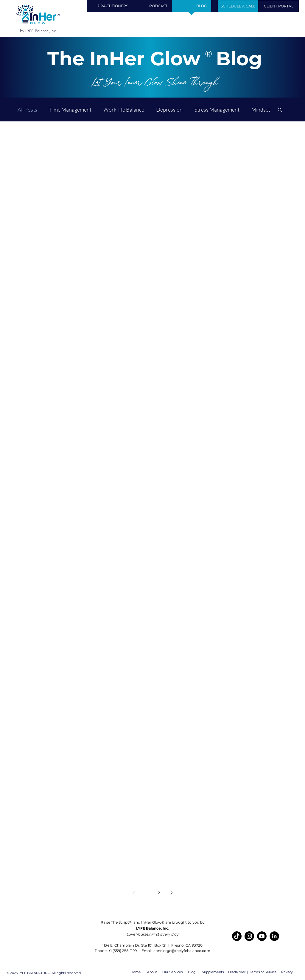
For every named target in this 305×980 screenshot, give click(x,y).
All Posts (27, 109)
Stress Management (217, 109)
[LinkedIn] (274, 936)
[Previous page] (134, 893)
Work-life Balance (124, 109)
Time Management (70, 109)
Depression (169, 109)
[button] (113, 8)
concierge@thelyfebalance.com (182, 951)
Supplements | (215, 972)
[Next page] (171, 893)
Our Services (172, 972)
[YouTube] (262, 936)
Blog (193, 972)
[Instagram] (249, 936)
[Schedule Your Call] (238, 6)
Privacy (287, 972)
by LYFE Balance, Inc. (38, 31)
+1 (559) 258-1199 (123, 951)
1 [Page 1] (146, 893)
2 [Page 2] (159, 893)
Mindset (261, 109)
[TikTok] (237, 936)
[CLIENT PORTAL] (278, 6)
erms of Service (264, 972)
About (152, 972)
